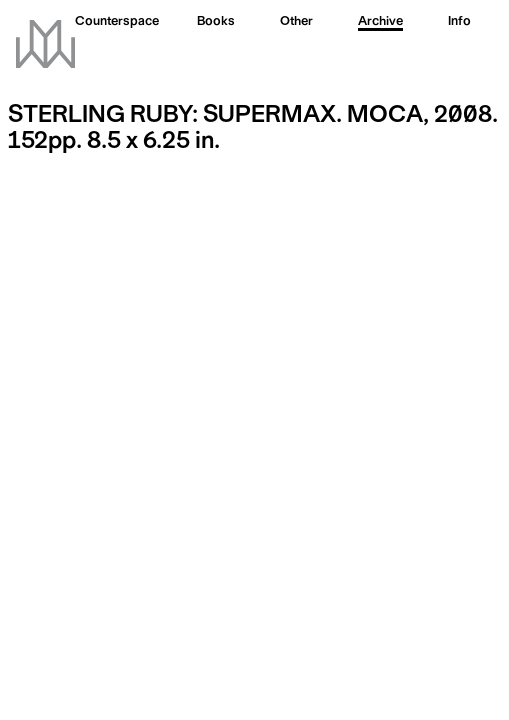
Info (459, 22)
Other (296, 22)
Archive (380, 22)
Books (216, 22)
